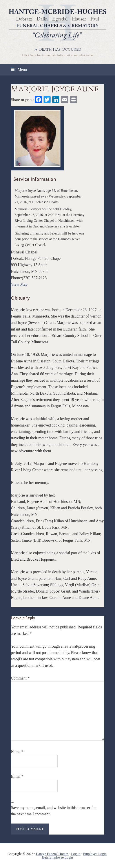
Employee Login (95, 854)
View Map (19, 284)
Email (17, 776)
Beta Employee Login (57, 857)
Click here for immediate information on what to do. (58, 55)
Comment (20, 678)
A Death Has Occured (58, 49)
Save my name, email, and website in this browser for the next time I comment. (53, 811)
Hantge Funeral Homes (52, 854)
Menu (18, 70)
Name (17, 752)
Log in (76, 854)
